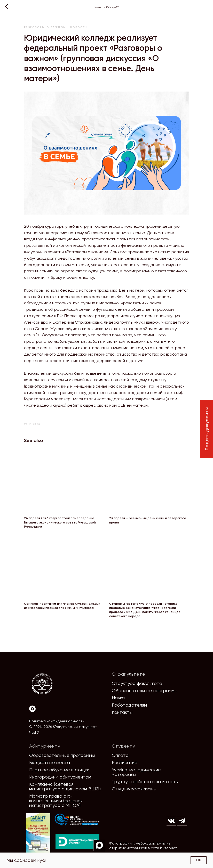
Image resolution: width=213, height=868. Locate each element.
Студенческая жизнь (134, 789)
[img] (77, 820)
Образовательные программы (145, 690)
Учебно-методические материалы (136, 772)
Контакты (122, 712)
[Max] (32, 709)
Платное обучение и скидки (59, 770)
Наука (118, 698)
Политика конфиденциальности (57, 721)
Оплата (120, 755)
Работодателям (129, 705)
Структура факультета (137, 683)
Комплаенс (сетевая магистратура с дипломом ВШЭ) (65, 786)
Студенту (123, 746)
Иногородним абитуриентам (60, 777)
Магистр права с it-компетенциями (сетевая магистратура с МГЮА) (56, 801)
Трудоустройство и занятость (145, 781)
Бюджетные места (50, 762)
